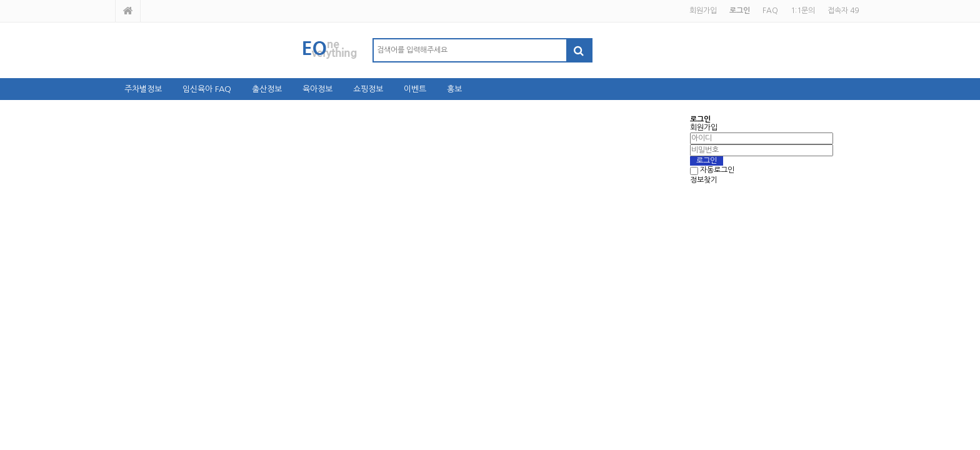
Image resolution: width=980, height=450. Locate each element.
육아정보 (317, 89)
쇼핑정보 (368, 89)
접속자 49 (843, 11)
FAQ (770, 11)
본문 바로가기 (0, 0)
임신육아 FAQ (207, 89)
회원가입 (703, 11)
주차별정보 (143, 89)
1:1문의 (803, 11)
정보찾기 (704, 180)
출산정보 (267, 89)
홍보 (454, 89)
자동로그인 (717, 171)
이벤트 (415, 89)
